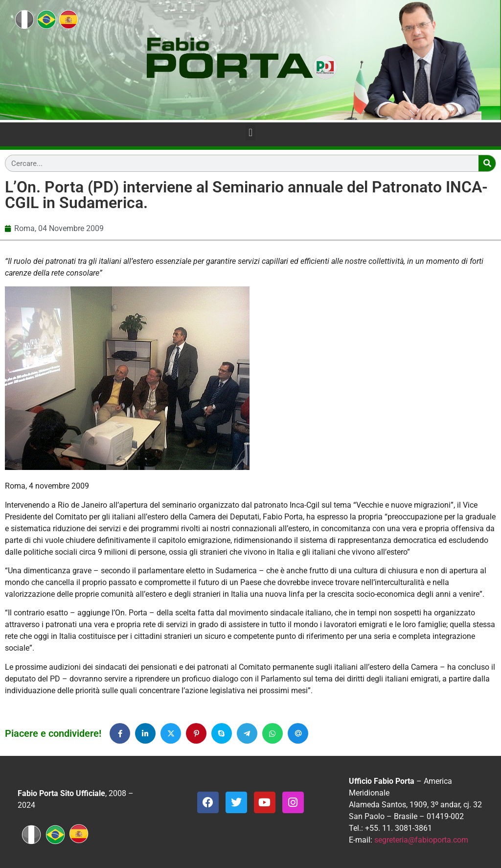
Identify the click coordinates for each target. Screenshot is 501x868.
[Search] (487, 163)
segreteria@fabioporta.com (421, 840)
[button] (250, 132)
